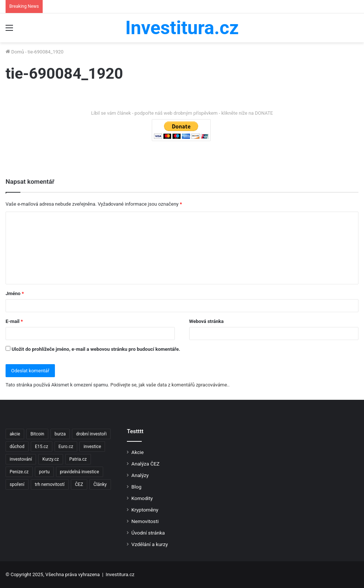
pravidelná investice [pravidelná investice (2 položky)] (80, 472)
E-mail (14, 321)
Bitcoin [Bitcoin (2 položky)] (37, 434)
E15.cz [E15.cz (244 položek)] (42, 447)
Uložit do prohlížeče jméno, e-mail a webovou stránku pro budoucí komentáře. (96, 349)
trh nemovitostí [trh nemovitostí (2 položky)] (50, 484)
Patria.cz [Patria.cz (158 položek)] (78, 459)
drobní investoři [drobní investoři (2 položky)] (91, 434)
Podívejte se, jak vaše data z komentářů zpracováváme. (170, 385)
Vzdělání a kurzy (150, 544)
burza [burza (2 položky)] (60, 434)
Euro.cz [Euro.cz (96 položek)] (66, 447)
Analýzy (140, 475)
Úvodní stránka (148, 533)
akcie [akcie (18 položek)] (15, 434)
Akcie (137, 452)
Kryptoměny (145, 510)
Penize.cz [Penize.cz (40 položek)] (19, 472)
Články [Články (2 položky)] (100, 484)
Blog (136, 487)
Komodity (142, 498)
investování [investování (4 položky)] (21, 459)
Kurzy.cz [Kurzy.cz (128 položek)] (50, 459)
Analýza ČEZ (145, 464)
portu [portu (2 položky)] (44, 472)
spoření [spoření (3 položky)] (17, 484)
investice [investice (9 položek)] (92, 447)
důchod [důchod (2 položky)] (17, 447)
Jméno (15, 293)
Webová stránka (206, 321)
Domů (15, 52)
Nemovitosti (145, 521)
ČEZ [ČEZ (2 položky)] (79, 484)
